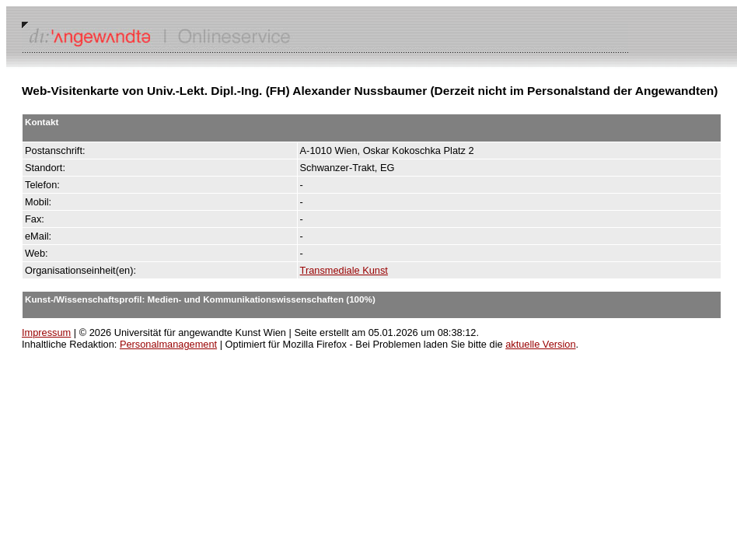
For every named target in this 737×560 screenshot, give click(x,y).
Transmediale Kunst (344, 270)
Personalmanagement (168, 344)
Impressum (46, 332)
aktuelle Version (540, 344)
